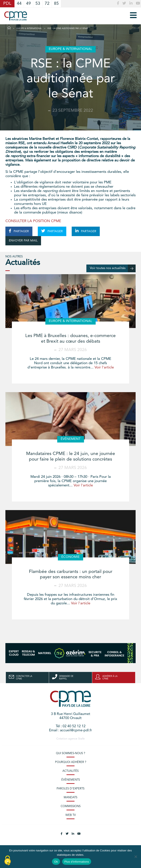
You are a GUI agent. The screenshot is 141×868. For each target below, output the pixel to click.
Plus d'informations (77, 862)
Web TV (71, 815)
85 (56, 4)
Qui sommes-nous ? (70, 753)
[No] (136, 857)
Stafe (81, 739)
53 (38, 4)
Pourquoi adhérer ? (71, 762)
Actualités (70, 771)
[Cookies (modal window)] (8, 861)
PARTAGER (19, 231)
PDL (7, 4)
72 (47, 4)
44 (19, 4)
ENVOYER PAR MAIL (23, 241)
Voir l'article (104, 367)
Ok (56, 862)
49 (29, 4)
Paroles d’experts (70, 789)
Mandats (70, 798)
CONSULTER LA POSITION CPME (33, 221)
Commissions (71, 806)
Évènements (71, 780)
